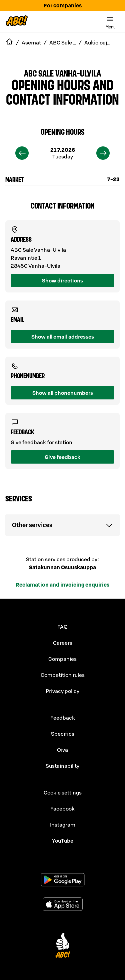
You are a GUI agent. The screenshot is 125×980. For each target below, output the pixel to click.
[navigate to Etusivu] (9, 42)
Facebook (62, 809)
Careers (63, 643)
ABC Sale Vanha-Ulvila (62, 73)
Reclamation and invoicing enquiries (62, 585)
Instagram (63, 825)
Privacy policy (62, 691)
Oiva (62, 750)
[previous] (22, 153)
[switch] (110, 21)
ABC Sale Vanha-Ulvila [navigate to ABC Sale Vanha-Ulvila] (63, 42)
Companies (62, 659)
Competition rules (63, 675)
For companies (63, 5)
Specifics (63, 734)
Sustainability (62, 766)
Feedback (63, 718)
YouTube (63, 841)
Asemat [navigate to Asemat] (31, 42)
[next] (103, 153)
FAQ (62, 627)
